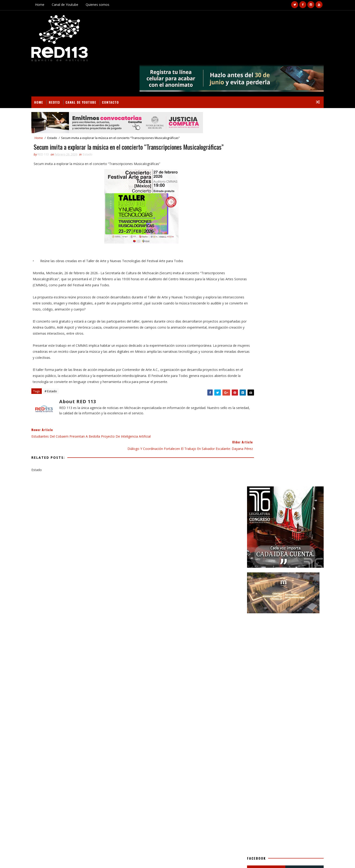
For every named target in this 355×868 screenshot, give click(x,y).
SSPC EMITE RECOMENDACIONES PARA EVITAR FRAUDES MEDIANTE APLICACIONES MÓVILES (283, 648)
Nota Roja (244, 515)
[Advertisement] (273, 242)
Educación (245, 482)
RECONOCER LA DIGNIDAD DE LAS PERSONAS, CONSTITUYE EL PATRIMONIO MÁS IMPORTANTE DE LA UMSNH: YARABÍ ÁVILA (281, 588)
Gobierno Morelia (282, 499)
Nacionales (291, 507)
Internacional (248, 507)
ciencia (263, 523)
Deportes (291, 474)
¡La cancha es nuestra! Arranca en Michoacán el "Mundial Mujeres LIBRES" (283, 608)
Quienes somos (110, 5)
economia (244, 531)
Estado (65, 108)
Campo (254, 474)
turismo (282, 531)
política (263, 531)
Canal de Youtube (78, 5)
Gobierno (290, 490)
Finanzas (244, 490)
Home (52, 5)
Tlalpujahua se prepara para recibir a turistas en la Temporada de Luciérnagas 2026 (281, 629)
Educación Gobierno (273, 482)
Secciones (254, 464)
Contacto (123, 71)
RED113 (67, 71)
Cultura (272, 474)
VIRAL (97, 859)
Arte (240, 474)
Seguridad (245, 523)
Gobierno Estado (250, 499)
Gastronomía (267, 490)
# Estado (64, 380)
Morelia (271, 507)
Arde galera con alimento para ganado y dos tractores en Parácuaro (88, 763)
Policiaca (265, 515)
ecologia (281, 523)
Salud (282, 515)
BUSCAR (292, 464)
